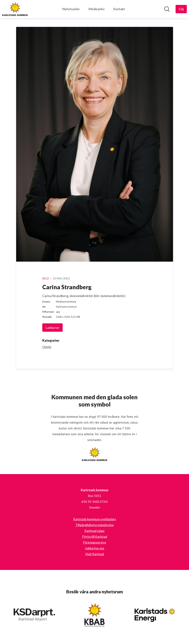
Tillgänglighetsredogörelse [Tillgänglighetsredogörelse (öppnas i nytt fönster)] (95, 525)
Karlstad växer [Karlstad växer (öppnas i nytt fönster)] (95, 531)
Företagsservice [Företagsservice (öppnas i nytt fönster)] (95, 542)
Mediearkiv (96, 9)
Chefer (47, 347)
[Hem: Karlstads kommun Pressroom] (15, 9)
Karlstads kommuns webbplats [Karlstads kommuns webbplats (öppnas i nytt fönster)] (95, 519)
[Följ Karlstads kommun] (181, 9)
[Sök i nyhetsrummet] (167, 9)
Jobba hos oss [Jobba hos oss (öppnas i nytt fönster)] (94, 548)
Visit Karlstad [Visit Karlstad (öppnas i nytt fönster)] (95, 554)
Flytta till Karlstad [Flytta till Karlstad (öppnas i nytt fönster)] (95, 537)
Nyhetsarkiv (71, 9)
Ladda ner (52, 328)
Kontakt (119, 9)
